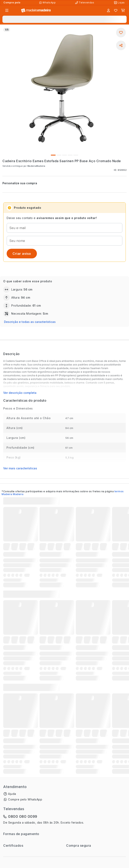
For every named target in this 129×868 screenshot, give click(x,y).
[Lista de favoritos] (116, 10)
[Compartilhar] (121, 45)
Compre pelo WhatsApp (25, 799)
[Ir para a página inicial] (36, 11)
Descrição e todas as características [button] (30, 322)
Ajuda (12, 794)
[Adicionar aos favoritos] (121, 33)
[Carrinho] (123, 10)
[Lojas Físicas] (120, 3)
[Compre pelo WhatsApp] (48, 3)
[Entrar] (108, 10)
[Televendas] (85, 3)
